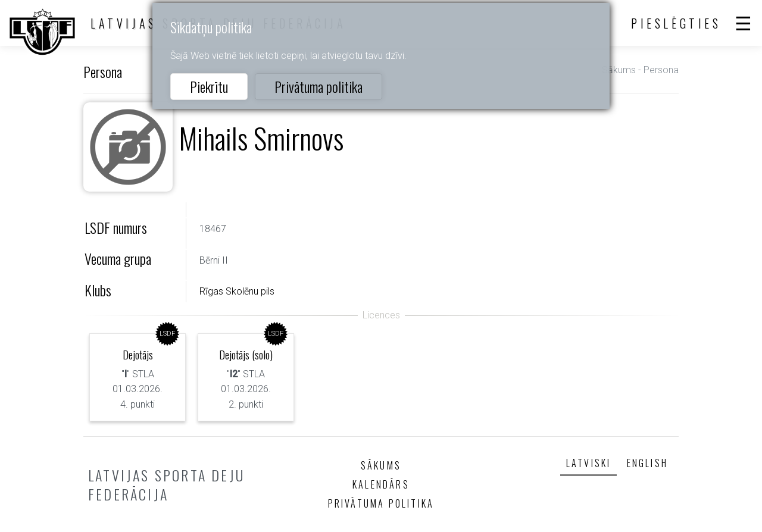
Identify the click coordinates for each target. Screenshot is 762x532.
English (647, 463)
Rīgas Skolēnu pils (237, 291)
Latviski (589, 463)
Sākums (619, 70)
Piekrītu (209, 86)
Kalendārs (381, 484)
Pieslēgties (676, 23)
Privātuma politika (318, 86)
